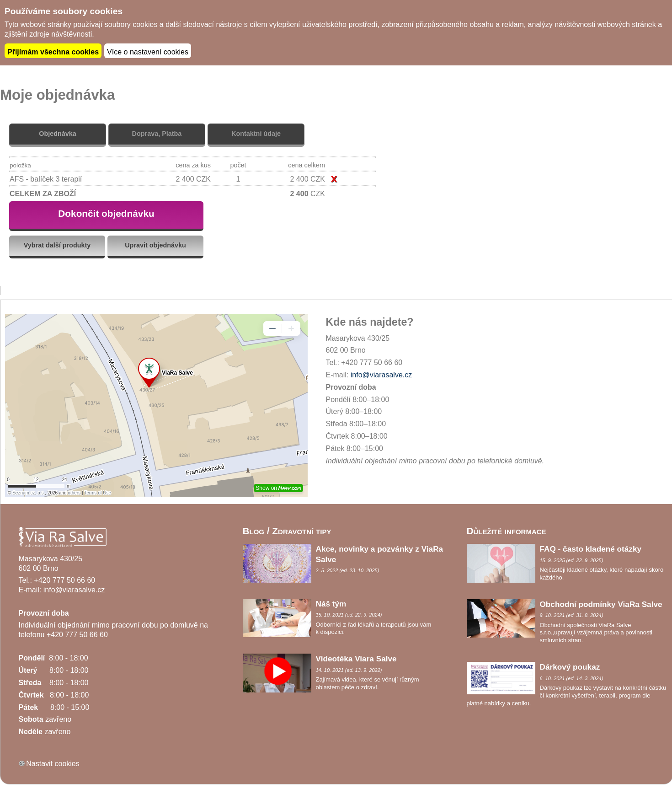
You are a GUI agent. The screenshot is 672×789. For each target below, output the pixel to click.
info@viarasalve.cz (381, 374)
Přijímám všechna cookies (53, 51)
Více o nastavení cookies (148, 51)
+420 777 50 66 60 (64, 579)
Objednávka (58, 133)
